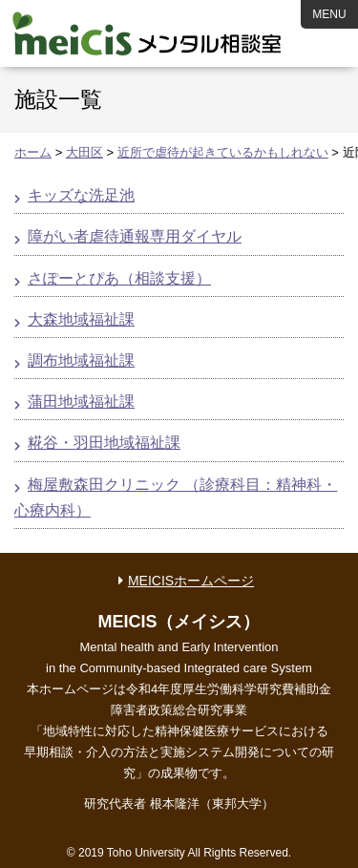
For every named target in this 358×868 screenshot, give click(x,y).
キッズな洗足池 (81, 195)
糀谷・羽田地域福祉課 (104, 443)
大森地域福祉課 (81, 319)
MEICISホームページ (191, 581)
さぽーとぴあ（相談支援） (119, 278)
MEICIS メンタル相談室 (147, 33)
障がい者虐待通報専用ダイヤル (135, 236)
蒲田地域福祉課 (81, 402)
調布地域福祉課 (81, 360)
